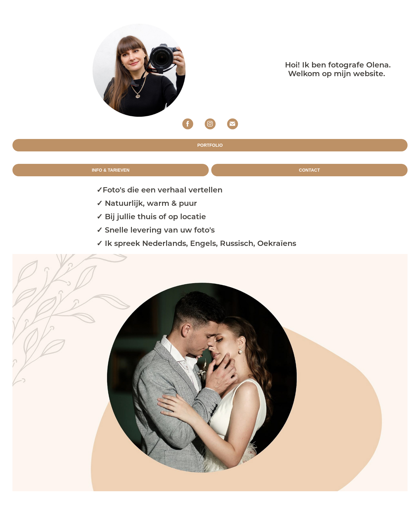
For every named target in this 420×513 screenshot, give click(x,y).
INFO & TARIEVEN (111, 170)
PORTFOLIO (210, 145)
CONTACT (309, 170)
